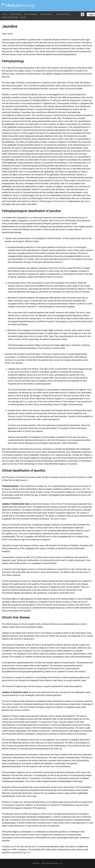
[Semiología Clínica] (18, 6)
